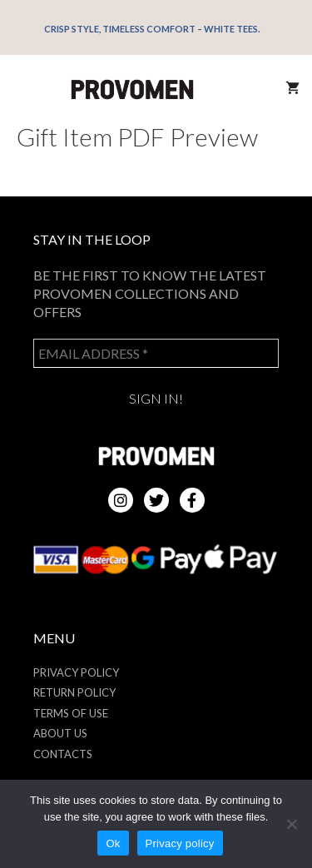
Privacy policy (180, 843)
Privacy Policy (76, 672)
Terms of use (71, 713)
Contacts (63, 754)
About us (60, 733)
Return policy (74, 692)
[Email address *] (156, 353)
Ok (113, 843)
